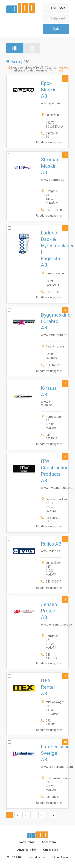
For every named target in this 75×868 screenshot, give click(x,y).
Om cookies (51, 850)
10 (65, 742)
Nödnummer (27, 842)
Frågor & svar (60, 857)
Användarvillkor (27, 850)
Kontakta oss (37, 857)
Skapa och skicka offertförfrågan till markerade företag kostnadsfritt (34, 69)
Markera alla (64, 69)
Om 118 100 (15, 857)
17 (53, 815)
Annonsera (49, 842)
